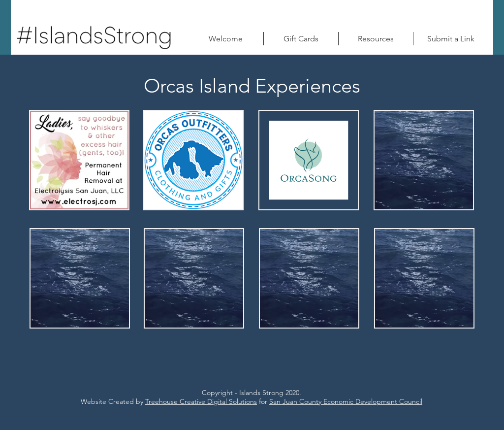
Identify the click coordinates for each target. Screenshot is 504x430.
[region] (79, 160)
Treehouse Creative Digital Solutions (201, 401)
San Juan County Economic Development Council (346, 401)
